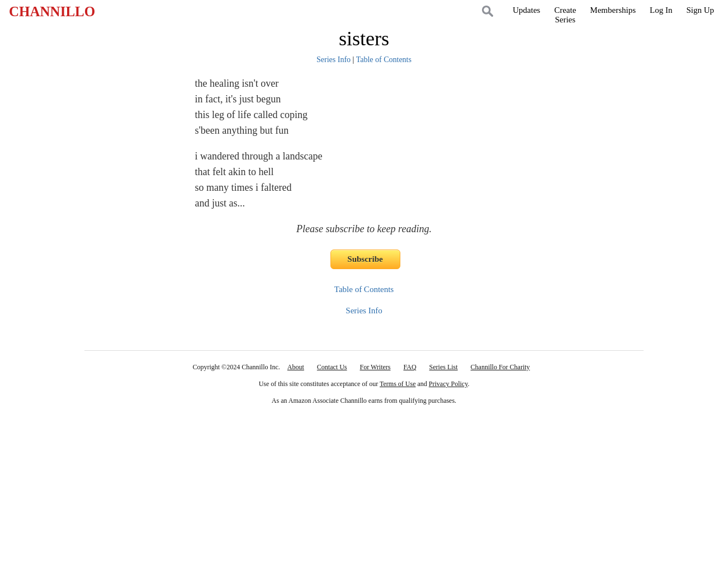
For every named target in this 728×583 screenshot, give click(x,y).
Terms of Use (398, 384)
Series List (444, 367)
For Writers (375, 367)
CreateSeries (565, 15)
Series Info (334, 60)
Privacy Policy (448, 384)
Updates (526, 10)
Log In (661, 10)
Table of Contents (384, 60)
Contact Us (332, 367)
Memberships (613, 10)
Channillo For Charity (500, 367)
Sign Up (700, 10)
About (296, 367)
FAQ (410, 367)
